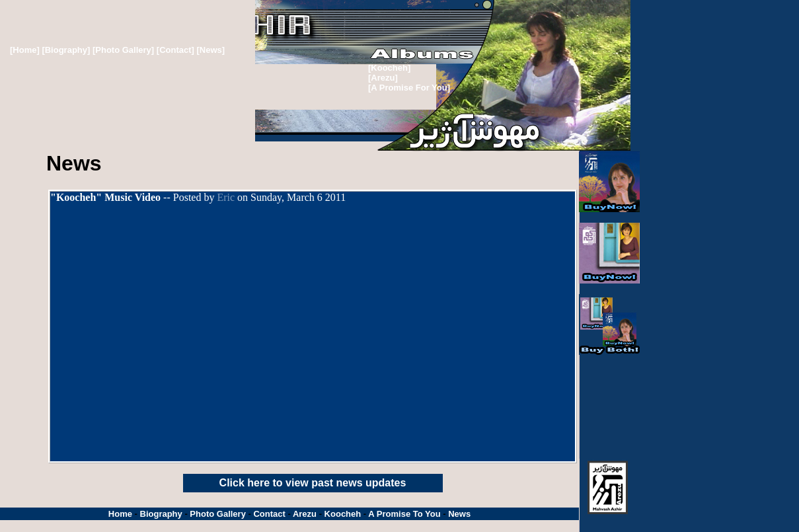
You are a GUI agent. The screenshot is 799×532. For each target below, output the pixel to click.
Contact (269, 514)
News (459, 514)
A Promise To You (404, 514)
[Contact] (177, 50)
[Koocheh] (389, 68)
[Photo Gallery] (123, 50)
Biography (161, 514)
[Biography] (66, 50)
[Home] (25, 50)
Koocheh (343, 514)
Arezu (305, 514)
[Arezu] (383, 78)
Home (120, 514)
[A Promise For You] (409, 88)
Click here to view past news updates (313, 483)
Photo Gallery (218, 514)
